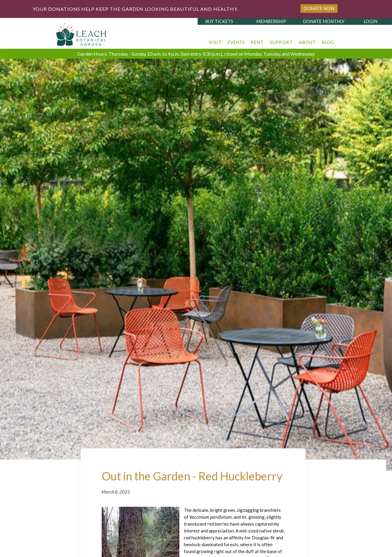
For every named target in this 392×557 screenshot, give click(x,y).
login (370, 21)
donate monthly (324, 21)
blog (328, 42)
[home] (82, 33)
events (236, 42)
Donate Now (319, 8)
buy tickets (219, 21)
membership (271, 21)
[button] (215, 39)
